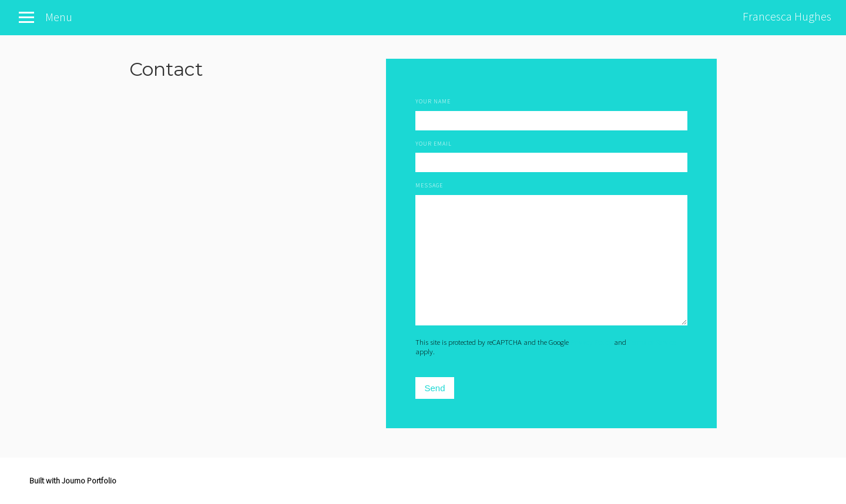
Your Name (433, 101)
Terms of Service (652, 342)
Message (429, 185)
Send (434, 388)
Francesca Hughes (787, 16)
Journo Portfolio (89, 481)
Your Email (434, 144)
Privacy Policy (591, 342)
